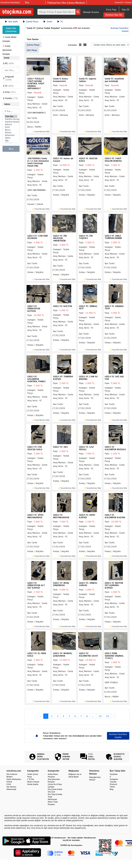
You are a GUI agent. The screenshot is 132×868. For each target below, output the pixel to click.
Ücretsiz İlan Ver (114, 15)
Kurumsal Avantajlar (10, 2)
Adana (11, 133)
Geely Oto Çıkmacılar (11, 30)
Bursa (11, 130)
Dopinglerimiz (95, 777)
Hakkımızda (11, 789)
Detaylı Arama (91, 12)
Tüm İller (11, 116)
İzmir (11, 127)
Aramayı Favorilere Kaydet (118, 736)
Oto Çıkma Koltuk (55, 789)
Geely (48, 22)
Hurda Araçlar (33, 784)
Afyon (11, 138)
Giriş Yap (111, 9)
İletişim (92, 780)
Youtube (113, 782)
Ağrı (11, 141)
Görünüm (72, 45)
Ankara (11, 124)
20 (107, 716)
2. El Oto (31, 779)
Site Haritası (11, 787)
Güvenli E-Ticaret (123, 2)
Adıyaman (11, 135)
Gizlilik (9, 782)
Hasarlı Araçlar (33, 782)
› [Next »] (114, 716)
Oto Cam (51, 792)
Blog (27, 2)
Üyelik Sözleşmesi (14, 779)
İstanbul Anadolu (11, 122)
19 (100, 716)
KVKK (9, 784)
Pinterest (113, 784)
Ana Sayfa (11, 22)
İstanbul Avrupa (11, 119)
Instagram (114, 779)
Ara (11, 149)
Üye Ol (125, 9)
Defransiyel (52, 799)
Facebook (114, 774)
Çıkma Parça (31, 22)
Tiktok (112, 787)
